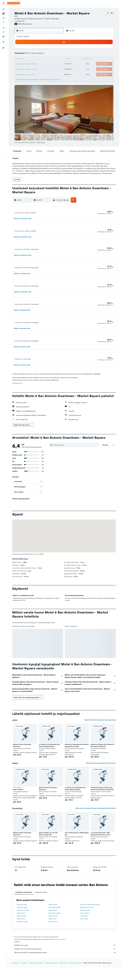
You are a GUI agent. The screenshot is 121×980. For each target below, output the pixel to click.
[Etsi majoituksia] (3, 14)
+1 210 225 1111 (19, 21)
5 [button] (38, 54)
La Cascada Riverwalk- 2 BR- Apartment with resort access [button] (101, 857)
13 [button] (43, 59)
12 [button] (38, 59)
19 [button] (38, 64)
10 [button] (28, 59)
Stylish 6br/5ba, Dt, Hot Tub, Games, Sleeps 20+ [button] (48, 857)
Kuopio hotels (53, 945)
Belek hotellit (21, 936)
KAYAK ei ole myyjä (65, 968)
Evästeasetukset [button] (17, 406)
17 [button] (28, 64)
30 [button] (57, 69)
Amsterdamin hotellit (87, 930)
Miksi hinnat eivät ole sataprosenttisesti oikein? (65, 976)
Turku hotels (84, 942)
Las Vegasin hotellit (55, 930)
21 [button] (47, 64)
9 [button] (57, 54)
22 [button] (52, 64)
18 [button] (33, 64)
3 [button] (28, 54)
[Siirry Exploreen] (3, 28)
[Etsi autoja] (3, 18)
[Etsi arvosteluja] (76, 468)
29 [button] (52, 69)
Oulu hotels (84, 939)
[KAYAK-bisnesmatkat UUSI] (3, 36)
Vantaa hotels (21, 942)
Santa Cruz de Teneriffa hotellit (90, 928)
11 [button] (33, 59)
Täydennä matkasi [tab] (41, 915)
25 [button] (33, 69)
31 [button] (28, 74)
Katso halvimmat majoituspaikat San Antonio (101, 786)
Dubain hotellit (53, 939)
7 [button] (47, 54)
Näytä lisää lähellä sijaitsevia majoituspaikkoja (100, 743)
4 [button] (33, 54)
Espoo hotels (53, 942)
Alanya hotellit (53, 933)
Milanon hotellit (85, 933)
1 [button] (52, 49)
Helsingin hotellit (22, 930)
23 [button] (57, 64)
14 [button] (47, 59)
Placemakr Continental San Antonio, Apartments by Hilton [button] (77, 768)
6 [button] (43, 54)
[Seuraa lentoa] (3, 32)
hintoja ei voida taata (60, 962)
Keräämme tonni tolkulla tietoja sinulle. (65, 972)
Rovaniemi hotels (22, 945)
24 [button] (28, 69)
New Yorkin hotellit (54, 936)
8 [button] (52, 54)
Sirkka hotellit (84, 936)
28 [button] (47, 69)
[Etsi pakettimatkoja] (3, 22)
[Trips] (3, 42)
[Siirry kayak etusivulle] (14, 3)
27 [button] (43, 69)
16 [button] (57, 59)
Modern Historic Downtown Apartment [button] (22, 768)
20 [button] (42, 64)
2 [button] (57, 49)
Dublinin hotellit (22, 928)
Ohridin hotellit (22, 939)
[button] (3, 3)
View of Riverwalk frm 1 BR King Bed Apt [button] (77, 857)
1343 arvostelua (27, 24)
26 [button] (38, 69)
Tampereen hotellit (23, 933)
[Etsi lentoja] (3, 9)
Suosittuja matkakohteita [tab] (24, 915)
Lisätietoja (97, 397)
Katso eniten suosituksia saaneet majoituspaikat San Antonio (95, 831)
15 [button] (52, 59)
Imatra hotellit (53, 928)
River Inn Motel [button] (18, 813)
